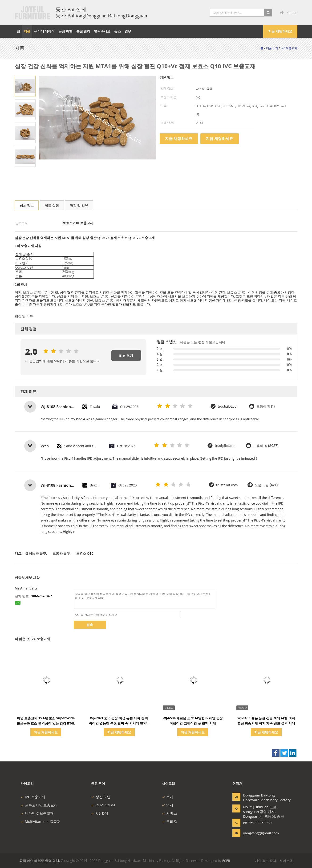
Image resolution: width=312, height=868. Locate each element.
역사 (168, 805)
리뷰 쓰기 (126, 356)
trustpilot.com (229, 407)
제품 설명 (52, 205)
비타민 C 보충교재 (37, 813)
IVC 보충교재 (33, 797)
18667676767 (42, 596)
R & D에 (100, 813)
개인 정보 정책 (265, 861)
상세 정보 (27, 205)
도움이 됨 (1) (266, 407)
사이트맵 (286, 861)
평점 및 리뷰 (79, 205)
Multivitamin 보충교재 (41, 821)
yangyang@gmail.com (258, 833)
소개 (168, 797)
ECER (226, 861)
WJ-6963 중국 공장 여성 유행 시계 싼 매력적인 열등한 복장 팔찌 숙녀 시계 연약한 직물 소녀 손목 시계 (119, 723)
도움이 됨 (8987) (266, 446)
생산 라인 (101, 797)
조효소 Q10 (85, 553)
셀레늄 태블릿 (36, 553)
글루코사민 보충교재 (39, 805)
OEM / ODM (103, 805)
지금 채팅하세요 (280, 31)
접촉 (90, 625)
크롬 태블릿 (61, 553)
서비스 (169, 813)
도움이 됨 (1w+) (266, 485)
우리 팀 (170, 821)
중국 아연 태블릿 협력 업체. (40, 861)
